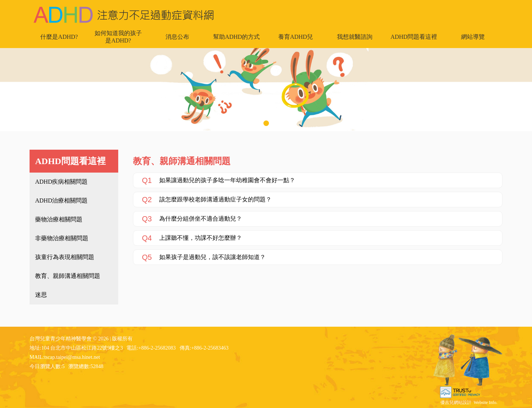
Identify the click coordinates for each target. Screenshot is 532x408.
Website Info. (485, 402)
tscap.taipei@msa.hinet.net (72, 357)
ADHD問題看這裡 (414, 37)
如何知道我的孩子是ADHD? (118, 37)
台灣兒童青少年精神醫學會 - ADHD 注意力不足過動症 (124, 15)
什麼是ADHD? (59, 37)
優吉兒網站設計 (456, 402)
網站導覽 (473, 37)
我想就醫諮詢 (355, 37)
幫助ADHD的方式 (236, 37)
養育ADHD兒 (296, 37)
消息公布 (177, 37)
